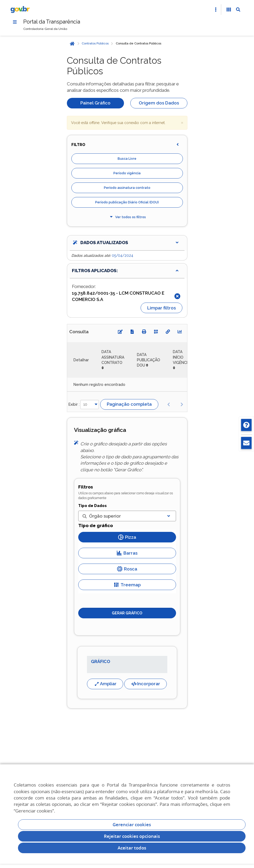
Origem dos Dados (159, 103)
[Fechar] (177, 296)
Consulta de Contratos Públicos (138, 44)
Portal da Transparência (52, 22)
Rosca (127, 569)
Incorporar (146, 684)
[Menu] (15, 22)
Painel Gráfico (95, 103)
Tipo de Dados (93, 506)
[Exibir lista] (169, 516)
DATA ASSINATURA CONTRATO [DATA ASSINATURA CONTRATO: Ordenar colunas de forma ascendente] (113, 357)
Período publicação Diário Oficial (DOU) (127, 202)
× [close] (182, 122)
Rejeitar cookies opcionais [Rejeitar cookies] (132, 836)
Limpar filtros (161, 308)
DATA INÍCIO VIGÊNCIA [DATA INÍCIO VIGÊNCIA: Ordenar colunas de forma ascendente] (181, 357)
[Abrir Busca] (238, 10)
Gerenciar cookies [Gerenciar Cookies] (132, 824)
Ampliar (105, 684)
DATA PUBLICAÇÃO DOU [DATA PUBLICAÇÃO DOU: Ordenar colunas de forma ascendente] (149, 360)
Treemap (127, 585)
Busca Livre (127, 159)
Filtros (86, 487)
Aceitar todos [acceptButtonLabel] (132, 848)
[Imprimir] (144, 332)
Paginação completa (129, 404)
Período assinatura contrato (127, 188)
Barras (127, 553)
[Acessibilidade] (229, 10)
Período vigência (127, 173)
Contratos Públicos (95, 44)
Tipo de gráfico (96, 526)
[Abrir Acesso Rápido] (216, 10)
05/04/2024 (123, 255)
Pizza (127, 537)
